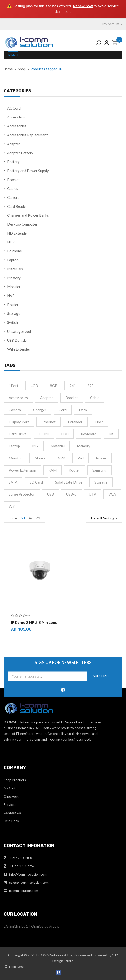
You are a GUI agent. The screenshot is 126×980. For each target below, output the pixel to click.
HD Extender (18, 233)
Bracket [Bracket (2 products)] (72, 398)
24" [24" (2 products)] (72, 386)
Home (8, 69)
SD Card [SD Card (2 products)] (36, 482)
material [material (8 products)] (58, 446)
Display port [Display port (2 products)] (19, 422)
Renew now (83, 6)
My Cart (10, 788)
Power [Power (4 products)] (101, 458)
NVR (11, 296)
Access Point (18, 117)
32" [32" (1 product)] (90, 386)
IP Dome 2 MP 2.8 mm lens (34, 623)
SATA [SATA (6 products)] (13, 482)
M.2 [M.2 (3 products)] (35, 446)
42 (31, 518)
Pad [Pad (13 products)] (81, 458)
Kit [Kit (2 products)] (111, 434)
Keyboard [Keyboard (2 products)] (89, 434)
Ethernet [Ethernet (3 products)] (48, 422)
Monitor (14, 287)
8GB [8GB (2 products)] (54, 386)
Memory (14, 278)
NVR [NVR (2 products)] (61, 458)
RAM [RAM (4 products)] (52, 470)
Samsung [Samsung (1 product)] (99, 470)
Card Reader (17, 206)
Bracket (13, 180)
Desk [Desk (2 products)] (83, 410)
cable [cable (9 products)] (95, 398)
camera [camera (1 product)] (15, 410)
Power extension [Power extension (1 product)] (22, 470)
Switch (13, 322)
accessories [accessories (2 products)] (18, 398)
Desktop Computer (22, 224)
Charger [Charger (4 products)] (40, 410)
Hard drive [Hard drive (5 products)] (18, 434)
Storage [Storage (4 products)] (101, 482)
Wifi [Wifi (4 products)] (12, 506)
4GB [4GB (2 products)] (34, 386)
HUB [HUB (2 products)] (65, 434)
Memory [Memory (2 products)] (84, 446)
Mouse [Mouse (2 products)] (40, 458)
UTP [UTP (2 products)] (93, 494)
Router (13, 305)
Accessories (17, 126)
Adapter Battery (20, 153)
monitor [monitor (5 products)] (15, 458)
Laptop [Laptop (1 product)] (14, 446)
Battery (13, 162)
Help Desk (11, 821)
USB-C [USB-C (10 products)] (71, 494)
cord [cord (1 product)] (63, 410)
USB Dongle (17, 340)
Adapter (14, 144)
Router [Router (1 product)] (74, 470)
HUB (11, 242)
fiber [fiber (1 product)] (99, 422)
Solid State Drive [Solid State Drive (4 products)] (69, 482)
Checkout (11, 796)
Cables (13, 188)
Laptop (13, 260)
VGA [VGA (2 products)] (112, 494)
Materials (15, 269)
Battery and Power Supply (28, 171)
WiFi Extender (19, 349)
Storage (14, 313)
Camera (13, 197)
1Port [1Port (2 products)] (13, 386)
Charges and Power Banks (28, 215)
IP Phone (15, 251)
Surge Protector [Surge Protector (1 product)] (22, 494)
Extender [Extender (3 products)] (75, 422)
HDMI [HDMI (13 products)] (44, 434)
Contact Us (12, 813)
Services (10, 805)
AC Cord (14, 108)
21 (23, 518)
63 (38, 518)
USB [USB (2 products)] (50, 494)
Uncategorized (19, 331)
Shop (22, 69)
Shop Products (15, 780)
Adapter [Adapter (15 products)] (47, 398)
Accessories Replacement (28, 135)
